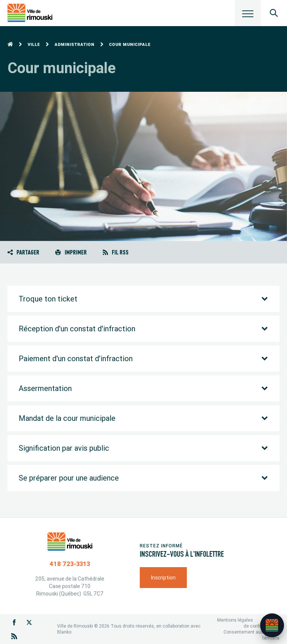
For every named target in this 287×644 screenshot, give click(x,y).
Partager (23, 252)
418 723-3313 (70, 564)
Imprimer (71, 252)
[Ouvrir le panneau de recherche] (274, 13)
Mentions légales (235, 620)
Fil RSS (116, 252)
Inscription (163, 578)
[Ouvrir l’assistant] (272, 625)
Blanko (64, 632)
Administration (75, 45)
